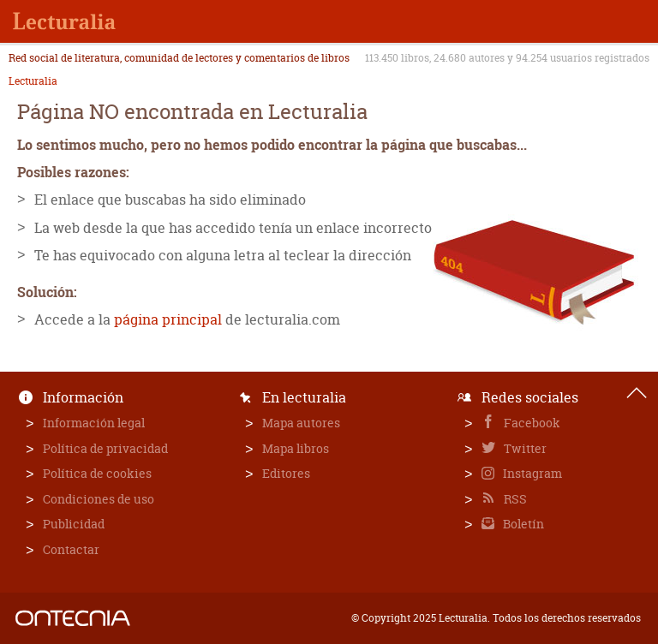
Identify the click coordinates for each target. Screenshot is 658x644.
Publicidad (74, 524)
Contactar (71, 549)
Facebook (531, 423)
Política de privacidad (105, 448)
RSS (514, 499)
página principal (168, 319)
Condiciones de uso (99, 499)
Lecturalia (33, 81)
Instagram (531, 473)
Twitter (524, 448)
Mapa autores (301, 423)
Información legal (94, 423)
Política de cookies (97, 473)
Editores (286, 473)
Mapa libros (296, 448)
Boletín (522, 524)
